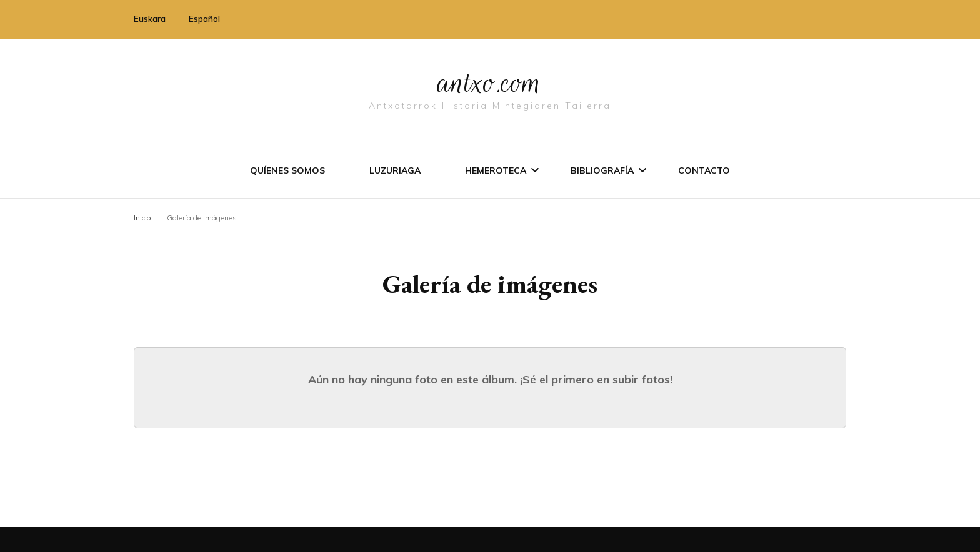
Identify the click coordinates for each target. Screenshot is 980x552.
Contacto (704, 170)
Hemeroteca (496, 170)
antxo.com (490, 82)
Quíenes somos (287, 170)
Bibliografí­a (602, 170)
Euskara (150, 19)
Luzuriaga (395, 170)
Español (204, 19)
